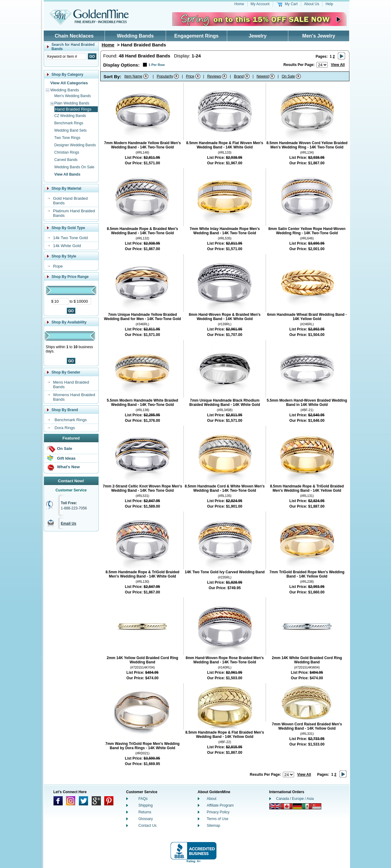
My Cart (291, 4)
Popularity (165, 76)
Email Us (69, 523)
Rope (58, 266)
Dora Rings (65, 428)
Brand (239, 76)
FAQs (143, 799)
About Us (312, 4)
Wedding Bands (135, 36)
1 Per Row (157, 65)
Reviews (214, 76)
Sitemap (213, 826)
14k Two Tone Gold (71, 238)
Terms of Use (218, 819)
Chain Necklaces (74, 36)
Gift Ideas (66, 458)
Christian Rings (67, 152)
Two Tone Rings (67, 138)
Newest (263, 76)
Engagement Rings (196, 36)
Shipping (146, 805)
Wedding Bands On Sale (74, 167)
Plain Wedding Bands (72, 103)
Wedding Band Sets (71, 130)
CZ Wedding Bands (70, 116)
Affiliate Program (220, 805)
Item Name (133, 76)
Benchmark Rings (69, 123)
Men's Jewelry (319, 36)
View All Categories (69, 83)
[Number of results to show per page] (322, 65)
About (211, 799)
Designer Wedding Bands (75, 145)
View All (338, 65)
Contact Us (148, 826)
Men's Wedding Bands (73, 96)
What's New (68, 467)
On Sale (65, 449)
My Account (260, 4)
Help (329, 4)
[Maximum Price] (83, 301)
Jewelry (258, 36)
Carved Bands (66, 160)
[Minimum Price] (61, 301)
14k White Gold (67, 246)
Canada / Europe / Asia (295, 799)
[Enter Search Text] (66, 56)
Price (190, 76)
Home (239, 4)
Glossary (146, 819)
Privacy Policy (218, 812)
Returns (145, 812)
